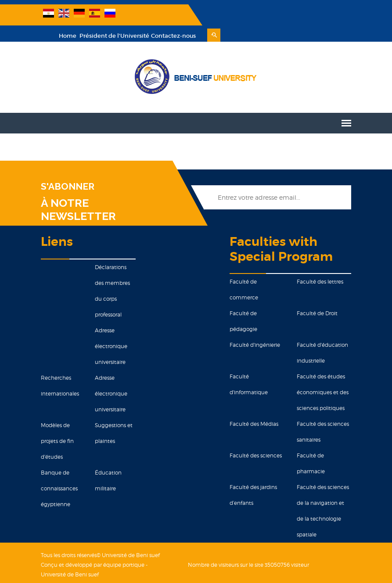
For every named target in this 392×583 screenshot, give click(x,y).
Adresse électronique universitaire (109, 328)
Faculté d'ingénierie (255, 326)
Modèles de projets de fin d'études (55, 423)
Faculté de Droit (319, 295)
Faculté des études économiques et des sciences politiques (324, 374)
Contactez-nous (307, 17)
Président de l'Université (248, 17)
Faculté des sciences (256, 437)
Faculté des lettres (322, 263)
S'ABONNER (65, 168)
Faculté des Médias (254, 405)
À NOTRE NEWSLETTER (76, 191)
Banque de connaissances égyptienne (57, 470)
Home (201, 17)
